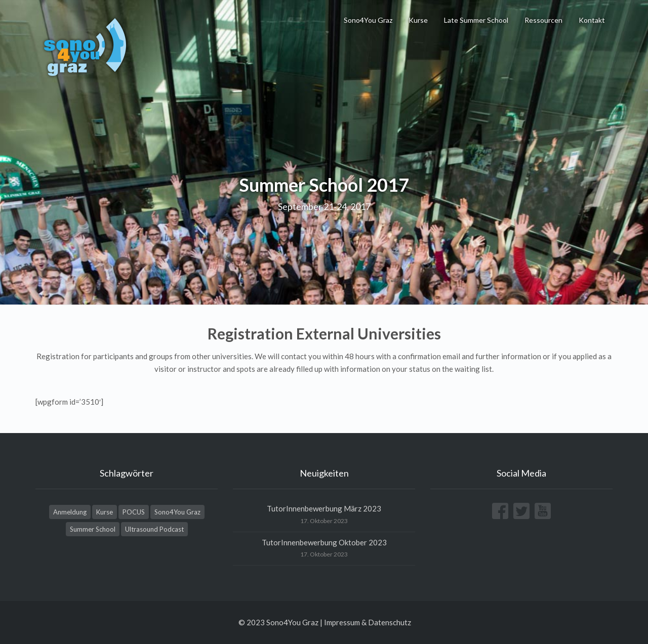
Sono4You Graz (368, 20)
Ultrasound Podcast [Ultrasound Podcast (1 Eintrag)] (154, 529)
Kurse (418, 20)
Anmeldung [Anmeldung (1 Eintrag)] (70, 512)
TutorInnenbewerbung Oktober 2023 (324, 542)
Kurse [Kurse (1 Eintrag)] (105, 512)
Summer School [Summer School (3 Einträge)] (93, 529)
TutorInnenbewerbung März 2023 (324, 508)
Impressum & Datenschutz (368, 622)
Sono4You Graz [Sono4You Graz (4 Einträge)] (177, 512)
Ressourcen (543, 20)
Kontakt (592, 20)
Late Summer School (476, 20)
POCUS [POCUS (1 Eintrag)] (134, 512)
